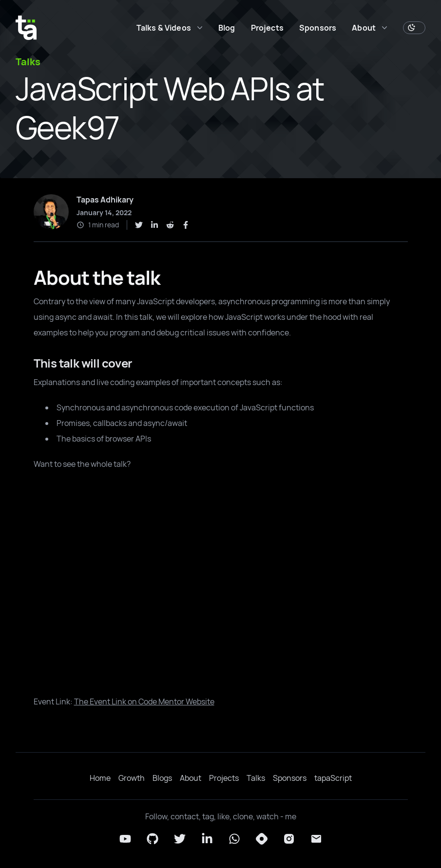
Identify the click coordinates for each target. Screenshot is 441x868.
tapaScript (333, 778)
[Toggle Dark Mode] (414, 28)
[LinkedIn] (207, 839)
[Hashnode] (262, 839)
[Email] (316, 839)
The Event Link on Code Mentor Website (144, 702)
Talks (256, 778)
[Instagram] (289, 839)
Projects (267, 28)
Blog (227, 28)
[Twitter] (180, 839)
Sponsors (318, 28)
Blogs (162, 778)
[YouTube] (125, 839)
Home (100, 778)
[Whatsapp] (234, 839)
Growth (132, 778)
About (191, 778)
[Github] (153, 839)
